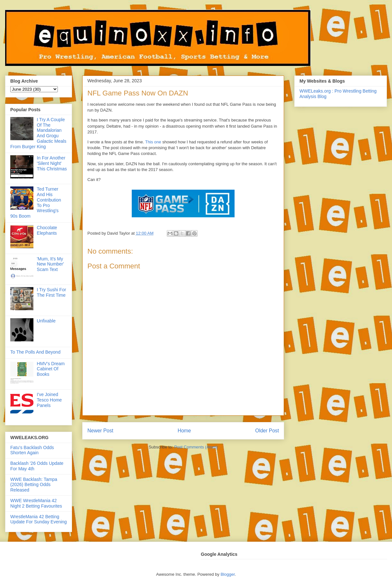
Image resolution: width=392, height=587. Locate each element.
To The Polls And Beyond (35, 352)
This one (153, 142)
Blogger (227, 574)
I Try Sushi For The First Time (52, 292)
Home (184, 431)
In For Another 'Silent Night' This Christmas (52, 163)
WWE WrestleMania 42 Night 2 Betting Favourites (36, 503)
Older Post (267, 431)
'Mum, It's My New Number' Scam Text (50, 264)
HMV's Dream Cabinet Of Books (51, 369)
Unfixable (46, 321)
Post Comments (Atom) (196, 447)
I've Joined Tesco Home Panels (49, 400)
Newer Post (100, 431)
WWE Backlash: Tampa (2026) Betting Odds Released (34, 485)
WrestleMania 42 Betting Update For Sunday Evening (39, 519)
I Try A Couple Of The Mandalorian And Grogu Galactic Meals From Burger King (38, 133)
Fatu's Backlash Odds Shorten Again (32, 450)
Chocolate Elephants (47, 230)
